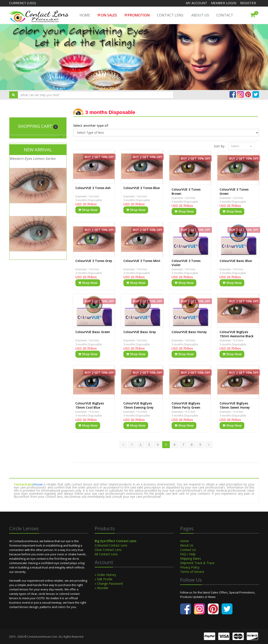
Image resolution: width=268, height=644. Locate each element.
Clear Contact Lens (108, 550)
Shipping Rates (191, 558)
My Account (196, 3)
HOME (85, 15)
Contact (225, 15)
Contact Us (188, 550)
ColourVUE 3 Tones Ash (93, 188)
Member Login (224, 3)
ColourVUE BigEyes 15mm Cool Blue (90, 405)
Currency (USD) (23, 3)
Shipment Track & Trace (197, 563)
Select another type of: (91, 125)
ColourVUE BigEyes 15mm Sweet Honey (235, 405)
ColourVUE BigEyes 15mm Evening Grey (138, 405)
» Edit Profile (104, 579)
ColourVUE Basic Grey (140, 332)
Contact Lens (170, 15)
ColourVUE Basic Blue (236, 261)
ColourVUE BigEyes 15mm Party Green (186, 405)
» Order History (105, 575)
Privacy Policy (190, 567)
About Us (200, 15)
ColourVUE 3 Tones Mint (142, 261)
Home (185, 541)
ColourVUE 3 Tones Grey (94, 261)
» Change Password (109, 584)
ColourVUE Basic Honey (189, 332)
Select (241, 146)
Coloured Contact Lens (111, 545)
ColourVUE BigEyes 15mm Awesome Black (237, 334)
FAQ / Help (188, 554)
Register (248, 3)
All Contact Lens (106, 554)
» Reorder (102, 588)
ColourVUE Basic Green (93, 332)
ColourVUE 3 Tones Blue (142, 188)
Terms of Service (192, 572)
